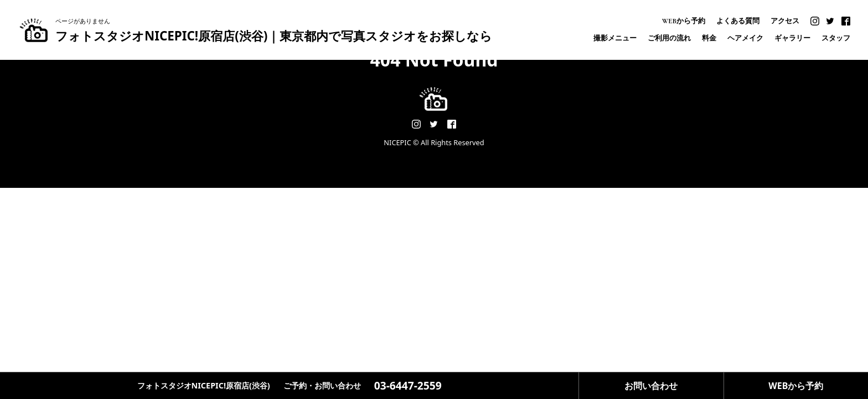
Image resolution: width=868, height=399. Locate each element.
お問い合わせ (651, 386)
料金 (709, 39)
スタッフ (836, 39)
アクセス (785, 21)
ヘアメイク (745, 39)
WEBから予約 (684, 21)
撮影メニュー (615, 39)
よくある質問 (738, 21)
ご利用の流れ (669, 39)
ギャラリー (792, 39)
